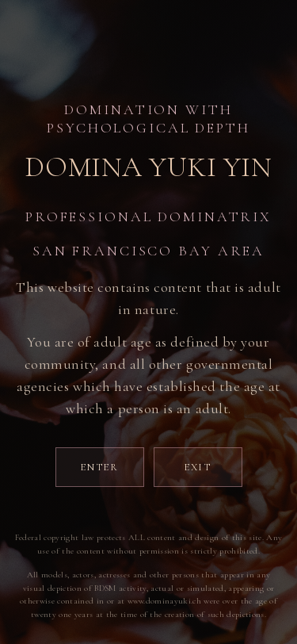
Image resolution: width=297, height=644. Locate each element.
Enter (99, 467)
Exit (198, 467)
